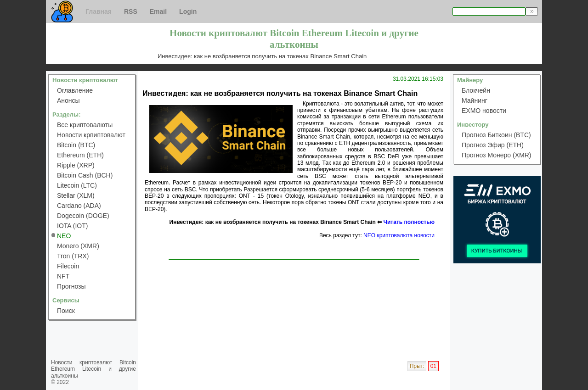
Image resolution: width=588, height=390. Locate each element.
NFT (63, 276)
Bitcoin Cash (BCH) (85, 175)
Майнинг (475, 100)
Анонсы (68, 100)
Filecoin (68, 266)
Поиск (66, 311)
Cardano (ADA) (79, 206)
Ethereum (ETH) (80, 155)
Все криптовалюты (85, 125)
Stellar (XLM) (76, 195)
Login (188, 11)
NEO (64, 236)
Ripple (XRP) (76, 165)
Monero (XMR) (78, 246)
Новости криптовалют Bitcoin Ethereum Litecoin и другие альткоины (93, 369)
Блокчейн (476, 90)
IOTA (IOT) (72, 226)
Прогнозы (71, 286)
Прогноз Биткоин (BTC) (496, 135)
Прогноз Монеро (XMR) (496, 155)
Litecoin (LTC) (77, 185)
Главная (99, 11)
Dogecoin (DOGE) (83, 216)
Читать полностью (409, 222)
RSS (131, 11)
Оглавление (75, 90)
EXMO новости (484, 111)
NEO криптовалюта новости (399, 235)
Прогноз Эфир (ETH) (493, 145)
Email (158, 11)
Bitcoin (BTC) (76, 145)
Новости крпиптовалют (91, 135)
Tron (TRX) (73, 256)
